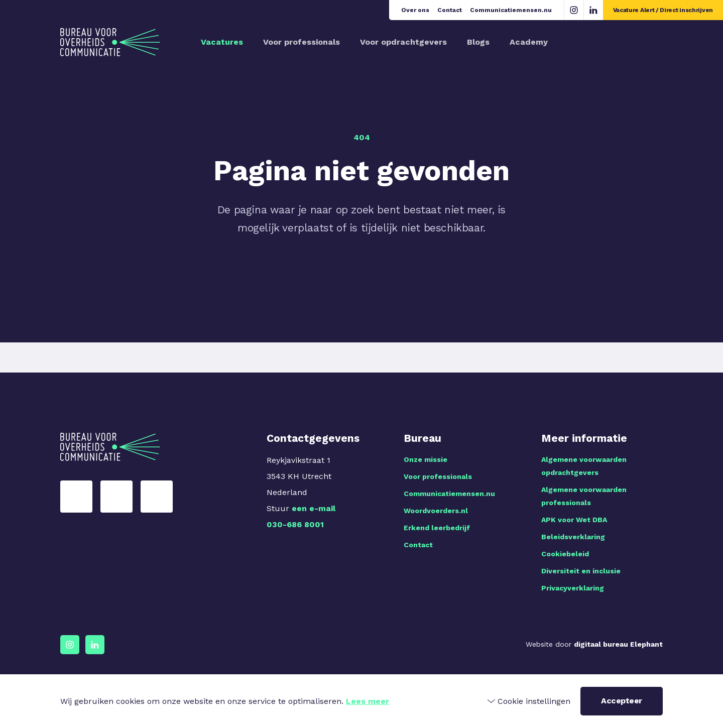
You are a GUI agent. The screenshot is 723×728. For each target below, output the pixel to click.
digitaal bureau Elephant (618, 644)
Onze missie (426, 459)
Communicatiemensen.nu (511, 10)
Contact (450, 10)
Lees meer (368, 701)
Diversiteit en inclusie (581, 571)
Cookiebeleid (565, 554)
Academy (529, 42)
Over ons (415, 10)
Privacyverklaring (573, 588)
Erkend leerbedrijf (437, 528)
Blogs (478, 42)
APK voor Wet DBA (574, 520)
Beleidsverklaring (573, 537)
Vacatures (222, 42)
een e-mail (314, 508)
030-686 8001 (295, 524)
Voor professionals (302, 42)
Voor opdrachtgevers (403, 42)
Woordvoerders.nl (436, 511)
